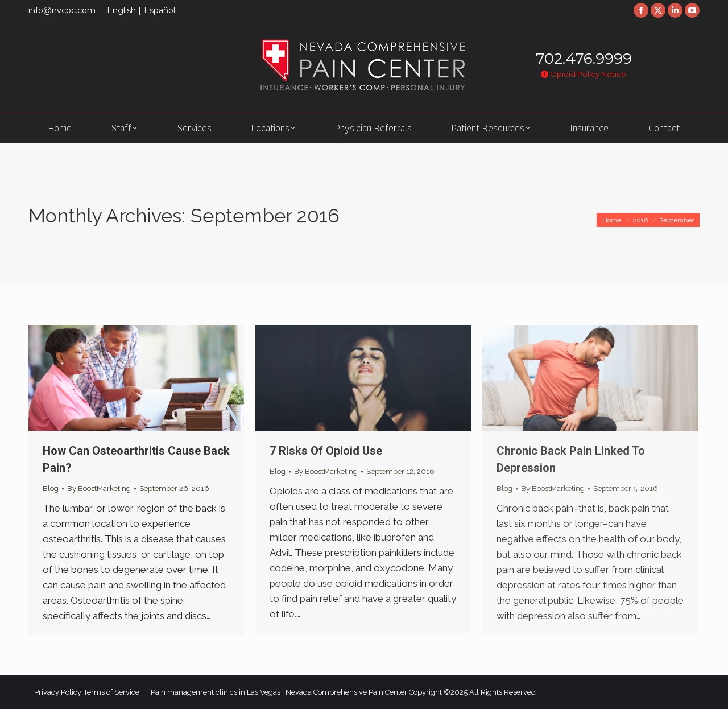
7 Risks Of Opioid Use (326, 451)
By (99, 489)
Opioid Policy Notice (584, 74)
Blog (51, 489)
